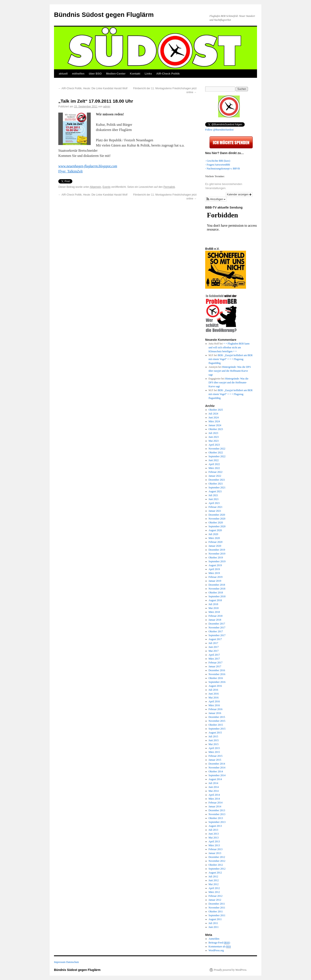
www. (88, 166)
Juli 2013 (213, 830)
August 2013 (215, 826)
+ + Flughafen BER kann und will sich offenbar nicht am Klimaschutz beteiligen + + (229, 347)
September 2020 (217, 526)
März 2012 (214, 892)
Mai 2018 (214, 608)
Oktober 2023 (216, 429)
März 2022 (214, 468)
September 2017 (217, 635)
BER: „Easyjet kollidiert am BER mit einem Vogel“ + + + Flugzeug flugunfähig (231, 359)
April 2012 (214, 888)
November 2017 (217, 628)
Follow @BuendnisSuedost (219, 130)
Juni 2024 (214, 417)
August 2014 (215, 779)
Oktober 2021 (216, 484)
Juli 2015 (213, 736)
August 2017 (215, 639)
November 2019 (217, 554)
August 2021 (215, 491)
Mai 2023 (214, 441)
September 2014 (217, 775)
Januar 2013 (215, 853)
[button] (216, 199)
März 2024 (214, 421)
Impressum (60, 962)
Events (107, 187)
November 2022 (217, 449)
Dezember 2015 (217, 717)
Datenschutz (72, 962)
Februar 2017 (216, 663)
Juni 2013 (214, 834)
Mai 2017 (214, 651)
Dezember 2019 (217, 550)
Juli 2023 (213, 433)
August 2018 (215, 600)
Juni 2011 (214, 927)
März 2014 (214, 799)
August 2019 (215, 565)
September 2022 (217, 456)
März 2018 (214, 612)
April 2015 (214, 748)
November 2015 (217, 721)
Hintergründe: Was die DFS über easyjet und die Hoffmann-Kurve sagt (230, 371)
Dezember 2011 (217, 904)
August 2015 (215, 733)
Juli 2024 (213, 414)
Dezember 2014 (217, 764)
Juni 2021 (214, 499)
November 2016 (217, 674)
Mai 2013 (214, 838)
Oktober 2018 (216, 593)
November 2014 (217, 768)
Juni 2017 (214, 647)
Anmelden (214, 939)
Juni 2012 (214, 880)
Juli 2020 (213, 534)
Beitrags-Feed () (219, 943)
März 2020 (214, 538)
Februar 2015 (216, 756)
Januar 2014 (215, 806)
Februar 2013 (216, 849)
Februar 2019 (216, 577)
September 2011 (217, 915)
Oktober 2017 (216, 631)
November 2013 (217, 814)
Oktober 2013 (216, 818)
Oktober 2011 (216, 911)
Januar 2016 (215, 713)
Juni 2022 (214, 460)
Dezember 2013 (217, 810)
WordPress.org (216, 950)
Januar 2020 (215, 546)
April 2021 (214, 503)
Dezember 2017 (217, 624)
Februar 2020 (216, 542)
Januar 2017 (215, 666)
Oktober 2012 (216, 865)
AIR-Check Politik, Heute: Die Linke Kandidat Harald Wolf (93, 88)
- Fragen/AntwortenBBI (218, 165)
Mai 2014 (214, 791)
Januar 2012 (215, 900)
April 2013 (214, 841)
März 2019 (214, 573)
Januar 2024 (215, 425)
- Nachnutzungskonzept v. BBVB (223, 169)
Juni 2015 (214, 740)
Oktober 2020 (216, 523)
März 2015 (214, 752)
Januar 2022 (215, 476)
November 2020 (217, 519)
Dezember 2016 (217, 670)
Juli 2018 (213, 604)
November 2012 (217, 861)
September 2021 (217, 488)
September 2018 (217, 596)
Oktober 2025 (216, 410)
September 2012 (217, 869)
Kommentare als (220, 947)
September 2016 (217, 682)
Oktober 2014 (216, 771)
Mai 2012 (214, 884)
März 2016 (214, 705)
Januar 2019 (215, 581)
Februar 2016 (216, 709)
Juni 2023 (214, 437)
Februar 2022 (216, 472)
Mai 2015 (214, 744)
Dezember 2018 (217, 585)
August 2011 (215, 919)
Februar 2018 (216, 616)
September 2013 (217, 822)
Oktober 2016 (216, 678)
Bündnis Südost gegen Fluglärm (104, 15)
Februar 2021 (216, 507)
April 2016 (214, 701)
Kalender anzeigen (239, 194)
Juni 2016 (214, 694)
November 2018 (217, 589)
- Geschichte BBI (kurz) (218, 161)
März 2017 (214, 659)
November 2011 (217, 908)
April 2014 (214, 795)
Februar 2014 (216, 803)
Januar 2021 (215, 511)
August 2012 (215, 873)
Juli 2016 (213, 690)
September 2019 (217, 561)
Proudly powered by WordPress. (230, 970)
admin (107, 107)
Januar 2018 (215, 620)
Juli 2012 (213, 876)
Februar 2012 (216, 896)
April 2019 (214, 569)
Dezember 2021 (217, 480)
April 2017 (214, 655)
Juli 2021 (213, 495)
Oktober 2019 (216, 558)
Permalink (169, 187)
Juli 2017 (213, 643)
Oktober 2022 (216, 453)
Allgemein (95, 187)
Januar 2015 (215, 760)
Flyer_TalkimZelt (71, 171)
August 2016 (215, 686)
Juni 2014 (214, 787)
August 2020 (215, 530)
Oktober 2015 (216, 725)
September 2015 (217, 729)
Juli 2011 (213, 923)
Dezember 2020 (217, 515)
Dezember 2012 (217, 857)
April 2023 (214, 445)
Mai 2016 (214, 698)
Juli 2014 (213, 783)
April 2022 (214, 464)
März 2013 (214, 845)
